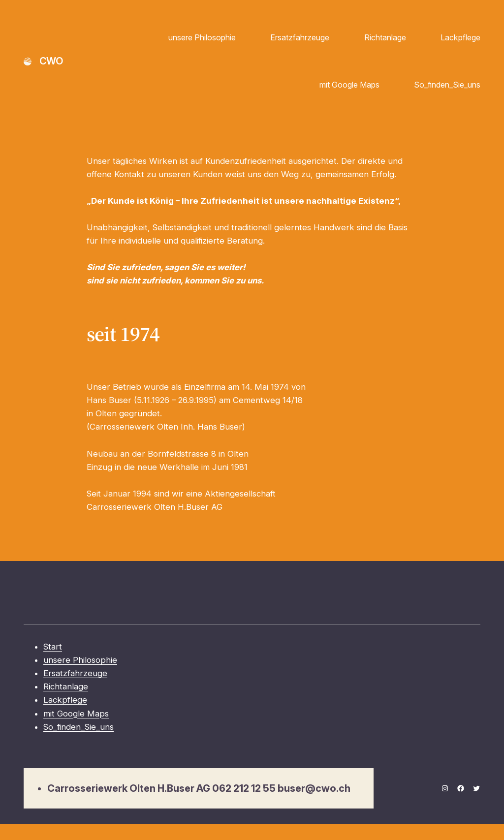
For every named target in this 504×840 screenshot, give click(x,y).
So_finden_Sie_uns (447, 85)
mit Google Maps (349, 85)
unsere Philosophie (202, 37)
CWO (51, 61)
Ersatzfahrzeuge (300, 37)
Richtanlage (385, 37)
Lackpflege (460, 37)
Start (53, 647)
